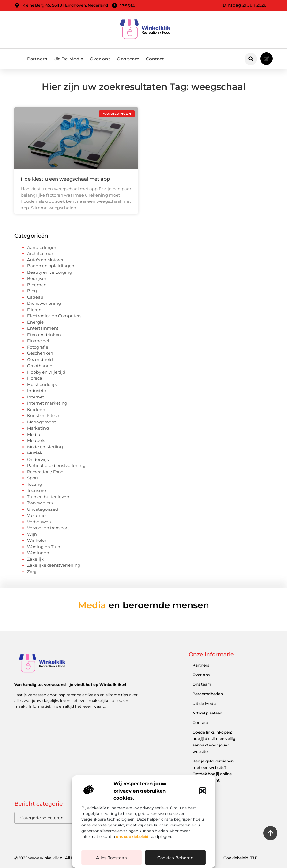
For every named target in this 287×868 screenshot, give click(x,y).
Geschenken (40, 353)
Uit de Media (204, 703)
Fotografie (38, 347)
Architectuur (40, 253)
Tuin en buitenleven (48, 497)
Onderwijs (38, 459)
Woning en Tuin (44, 547)
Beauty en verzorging (50, 272)
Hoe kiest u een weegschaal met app (65, 179)
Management (42, 422)
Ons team (128, 59)
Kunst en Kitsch (43, 415)
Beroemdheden (208, 694)
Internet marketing (47, 403)
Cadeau (35, 297)
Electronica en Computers (54, 316)
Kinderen (37, 409)
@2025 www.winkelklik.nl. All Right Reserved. (58, 858)
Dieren (34, 310)
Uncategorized (43, 509)
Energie (35, 322)
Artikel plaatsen (207, 713)
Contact (155, 59)
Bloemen (37, 285)
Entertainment (43, 328)
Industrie (37, 391)
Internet (36, 397)
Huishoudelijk (42, 384)
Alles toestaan (112, 858)
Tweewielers (40, 503)
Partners (37, 59)
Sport (33, 478)
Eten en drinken (44, 335)
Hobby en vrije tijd (46, 372)
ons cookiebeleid (132, 836)
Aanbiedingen (42, 247)
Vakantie (36, 515)
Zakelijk (35, 559)
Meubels (36, 440)
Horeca (35, 378)
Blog (32, 291)
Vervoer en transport (48, 528)
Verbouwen (39, 522)
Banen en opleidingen (51, 266)
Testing (35, 484)
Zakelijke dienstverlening (54, 565)
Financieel (38, 341)
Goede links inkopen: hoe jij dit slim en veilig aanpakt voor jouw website (214, 742)
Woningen (38, 553)
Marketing (38, 428)
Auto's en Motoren (46, 260)
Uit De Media (68, 59)
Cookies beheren (175, 858)
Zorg (32, 572)
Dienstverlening (44, 303)
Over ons (100, 59)
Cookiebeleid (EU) (241, 858)
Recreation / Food (45, 472)
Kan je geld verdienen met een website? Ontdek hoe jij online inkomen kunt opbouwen (213, 774)
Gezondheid (40, 359)
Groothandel (40, 366)
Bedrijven (37, 278)
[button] (202, 791)
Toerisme (37, 490)
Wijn (32, 534)
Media (34, 434)
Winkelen (37, 540)
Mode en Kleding (45, 447)
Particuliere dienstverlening (56, 465)
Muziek (35, 453)
